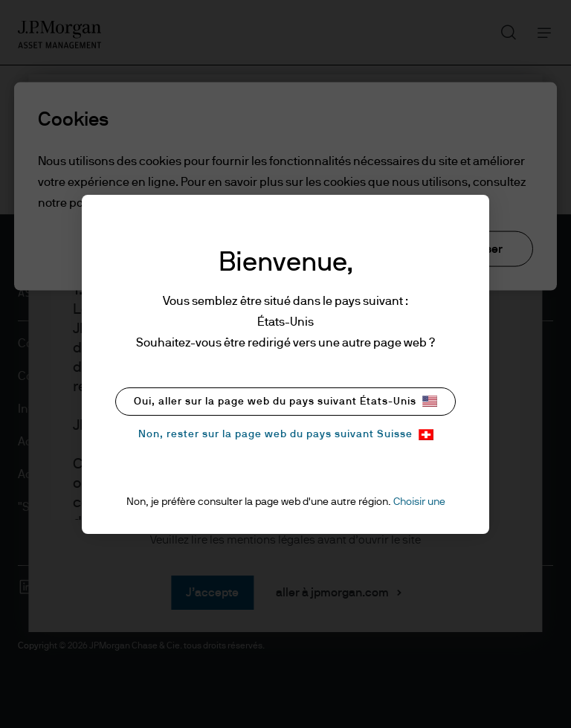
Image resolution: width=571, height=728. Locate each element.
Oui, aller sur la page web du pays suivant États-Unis (285, 401)
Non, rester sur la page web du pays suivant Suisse (286, 435)
